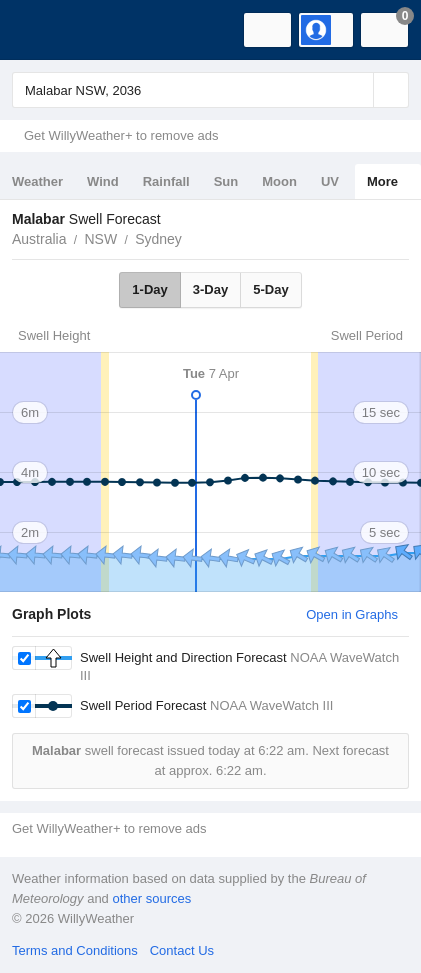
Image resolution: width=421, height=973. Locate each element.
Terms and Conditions (75, 950)
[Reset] (356, 90)
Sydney (158, 239)
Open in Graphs (352, 614)
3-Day (210, 289)
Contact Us (182, 950)
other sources (151, 898)
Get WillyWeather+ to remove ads (121, 135)
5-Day (270, 289)
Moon (279, 181)
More (382, 181)
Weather (37, 181)
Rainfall (166, 181)
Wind (103, 181)
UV (330, 181)
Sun (226, 181)
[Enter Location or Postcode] (210, 90)
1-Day (149, 289)
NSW (100, 239)
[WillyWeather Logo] (45, 30)
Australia (39, 239)
